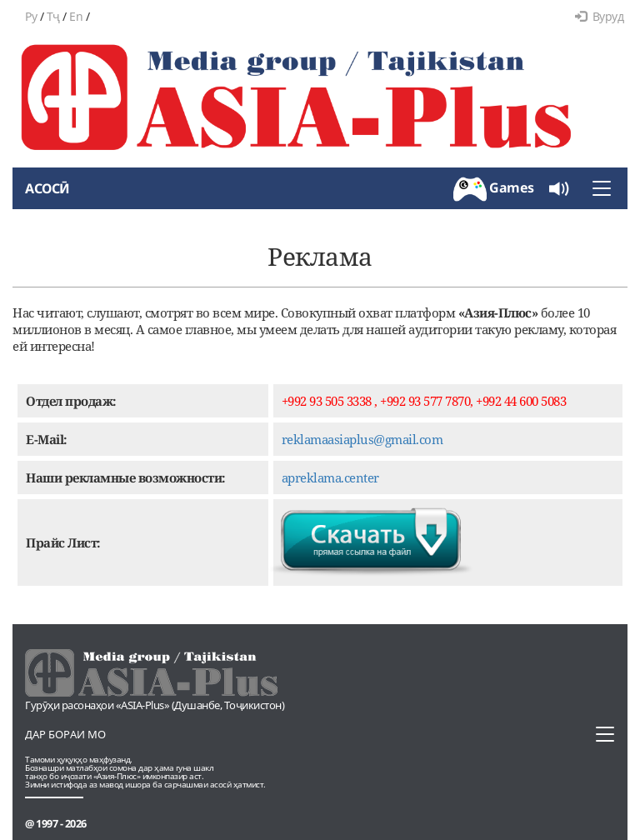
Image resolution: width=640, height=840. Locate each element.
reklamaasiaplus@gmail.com (362, 439)
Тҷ (53, 16)
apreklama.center (330, 477)
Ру (31, 16)
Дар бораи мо (65, 734)
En (76, 16)
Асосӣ (47, 188)
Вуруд (599, 16)
